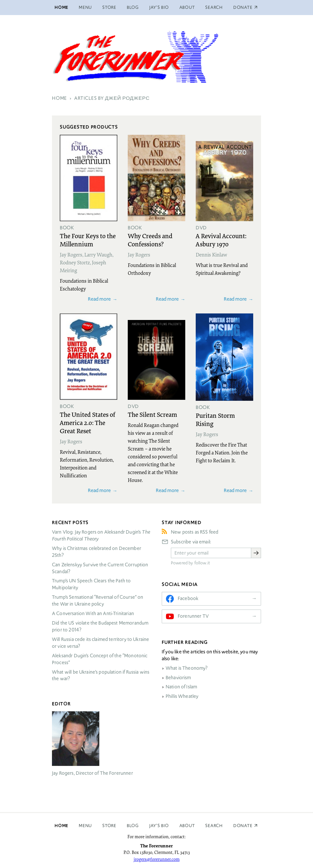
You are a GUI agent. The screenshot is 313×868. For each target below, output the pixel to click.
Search (214, 7)
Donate (243, 826)
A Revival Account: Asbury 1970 (221, 240)
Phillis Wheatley (182, 696)
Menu (85, 7)
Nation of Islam (181, 687)
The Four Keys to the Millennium (88, 240)
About (187, 7)
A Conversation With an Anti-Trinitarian (93, 613)
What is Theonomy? (187, 668)
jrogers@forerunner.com (157, 859)
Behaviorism (178, 678)
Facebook (188, 598)
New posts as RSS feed (195, 532)
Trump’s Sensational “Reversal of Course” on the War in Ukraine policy (98, 601)
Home (61, 7)
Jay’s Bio (159, 7)
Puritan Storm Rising (215, 419)
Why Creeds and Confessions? (150, 240)
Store (109, 7)
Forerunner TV (193, 616)
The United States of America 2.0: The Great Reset (88, 422)
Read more (99, 299)
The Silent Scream (152, 414)
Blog (133, 7)
